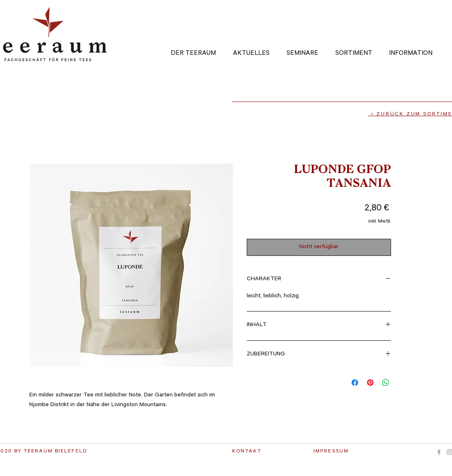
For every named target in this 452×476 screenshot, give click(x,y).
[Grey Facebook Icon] (439, 452)
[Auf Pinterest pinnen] (370, 383)
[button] (308, 50)
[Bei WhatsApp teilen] (386, 383)
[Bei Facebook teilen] (355, 383)
